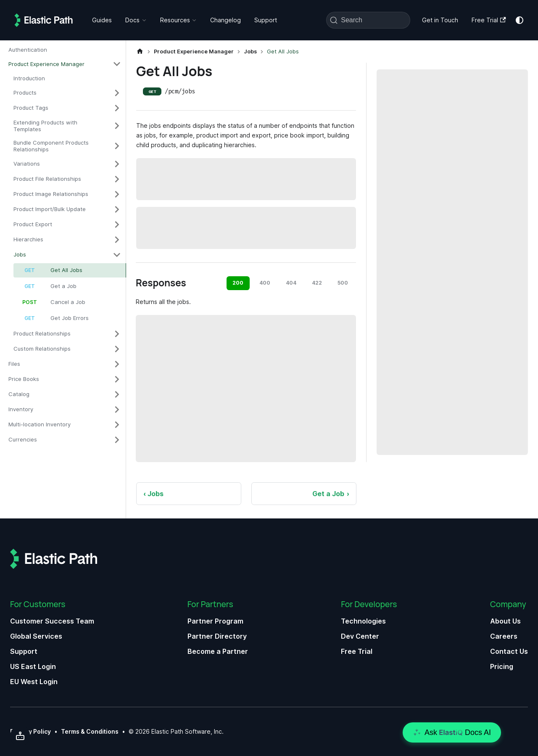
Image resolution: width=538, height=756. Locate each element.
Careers (504, 636)
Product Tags (31, 108)
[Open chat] (452, 732)
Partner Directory (217, 636)
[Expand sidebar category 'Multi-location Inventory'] (117, 425)
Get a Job (63, 286)
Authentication (28, 50)
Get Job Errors (70, 318)
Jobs (20, 254)
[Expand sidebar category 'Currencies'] (117, 440)
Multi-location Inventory (40, 424)
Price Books (24, 379)
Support (266, 20)
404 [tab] (291, 283)
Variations (27, 164)
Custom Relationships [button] (42, 349)
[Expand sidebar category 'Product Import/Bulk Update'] (117, 209)
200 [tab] (238, 283)
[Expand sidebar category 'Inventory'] (117, 410)
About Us (505, 621)
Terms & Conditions (90, 731)
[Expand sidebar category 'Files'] (117, 364)
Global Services (36, 636)
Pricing (502, 666)
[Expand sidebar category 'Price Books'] (117, 379)
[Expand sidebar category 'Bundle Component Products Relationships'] (117, 146)
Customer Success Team (52, 621)
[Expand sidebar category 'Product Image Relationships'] (117, 194)
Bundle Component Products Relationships (51, 146)
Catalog (19, 394)
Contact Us (509, 651)
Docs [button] (132, 20)
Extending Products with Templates (45, 126)
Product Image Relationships (51, 194)
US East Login (33, 666)
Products (25, 93)
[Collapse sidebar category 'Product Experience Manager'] (117, 64)
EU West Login (34, 682)
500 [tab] (343, 283)
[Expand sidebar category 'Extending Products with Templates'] (117, 126)
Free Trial (489, 20)
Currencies (23, 439)
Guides (102, 20)
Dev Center (360, 636)
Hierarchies (28, 239)
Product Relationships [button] (42, 333)
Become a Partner (218, 651)
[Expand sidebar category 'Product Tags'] (117, 108)
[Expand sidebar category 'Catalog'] (117, 394)
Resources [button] (175, 20)
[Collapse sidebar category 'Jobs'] (117, 255)
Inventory (21, 409)
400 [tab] (265, 283)
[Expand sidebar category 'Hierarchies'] (117, 240)
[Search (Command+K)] (368, 20)
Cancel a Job (68, 302)
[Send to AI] (20, 736)
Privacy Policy (30, 731)
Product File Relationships (47, 179)
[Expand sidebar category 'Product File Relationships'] (117, 179)
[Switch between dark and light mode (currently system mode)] (520, 20)
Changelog (225, 20)
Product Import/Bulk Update (50, 209)
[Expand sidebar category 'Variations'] (117, 164)
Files (14, 364)
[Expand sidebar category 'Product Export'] (117, 225)
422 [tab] (317, 283)
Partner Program (215, 621)
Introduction (29, 78)
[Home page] (140, 52)
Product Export (33, 224)
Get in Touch (440, 20)
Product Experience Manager (46, 64)
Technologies (363, 621)
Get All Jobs (66, 270)
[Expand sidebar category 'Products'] (117, 93)
